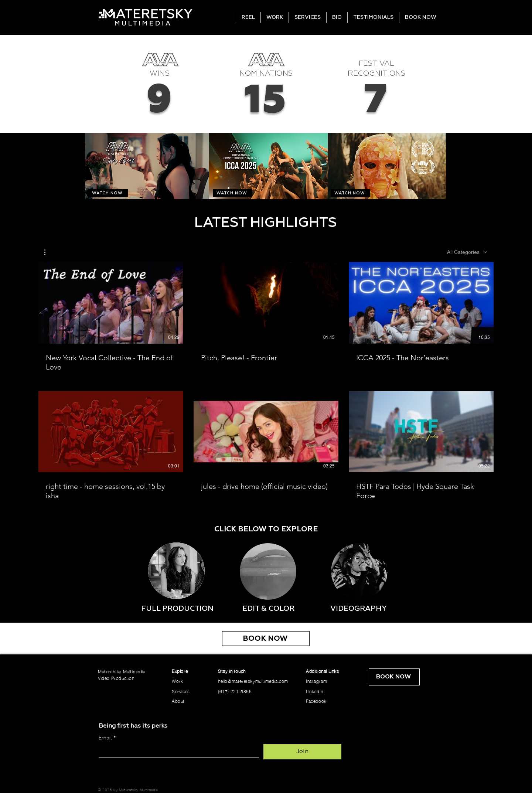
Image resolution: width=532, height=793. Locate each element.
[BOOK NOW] (266, 639)
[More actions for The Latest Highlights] (49, 252)
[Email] (177, 751)
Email (107, 738)
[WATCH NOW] (108, 193)
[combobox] (467, 252)
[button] (49, 252)
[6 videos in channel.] (266, 382)
